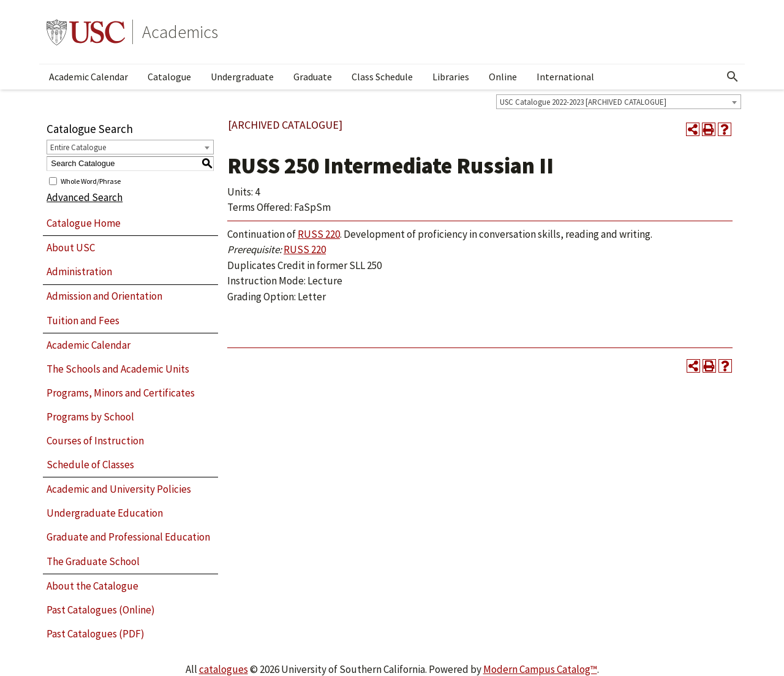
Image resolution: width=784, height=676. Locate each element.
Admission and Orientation (104, 296)
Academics (180, 32)
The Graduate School (93, 561)
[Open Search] (733, 77)
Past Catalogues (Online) (101, 610)
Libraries (451, 77)
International (565, 77)
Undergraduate (242, 77)
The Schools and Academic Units (118, 369)
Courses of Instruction (95, 441)
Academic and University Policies (119, 489)
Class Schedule (382, 77)
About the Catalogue (92, 586)
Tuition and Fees (83, 321)
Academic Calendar (89, 77)
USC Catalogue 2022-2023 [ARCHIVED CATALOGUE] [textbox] (583, 102)
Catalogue (169, 77)
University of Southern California (86, 32)
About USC (71, 248)
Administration (79, 272)
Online (503, 77)
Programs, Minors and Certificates (121, 393)
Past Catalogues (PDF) (96, 634)
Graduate (313, 77)
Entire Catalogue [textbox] (78, 147)
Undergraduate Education (105, 513)
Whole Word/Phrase (91, 180)
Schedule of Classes (90, 465)
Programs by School (90, 417)
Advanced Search (85, 197)
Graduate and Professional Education (128, 537)
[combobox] (619, 102)
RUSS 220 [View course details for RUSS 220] (319, 234)
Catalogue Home (84, 223)
